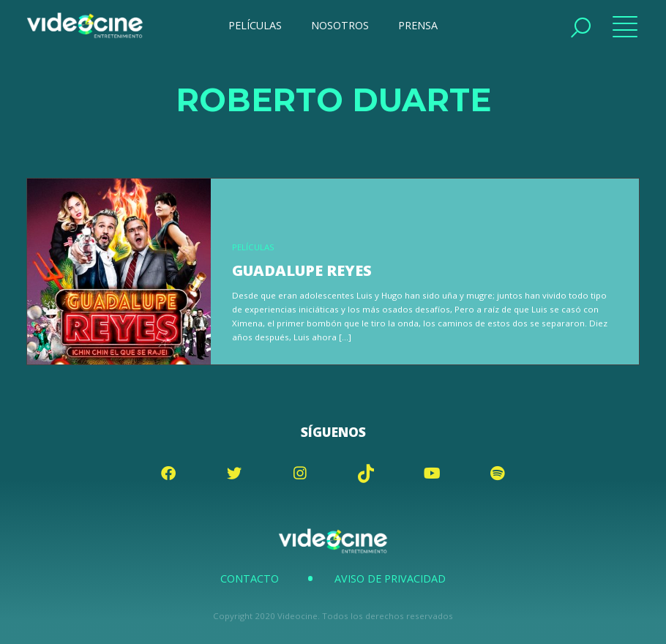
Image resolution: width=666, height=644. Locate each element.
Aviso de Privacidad (390, 579)
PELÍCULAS (255, 25)
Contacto (250, 579)
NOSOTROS (340, 25)
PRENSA (418, 25)
